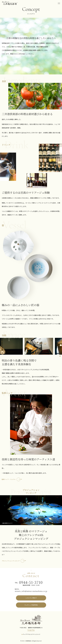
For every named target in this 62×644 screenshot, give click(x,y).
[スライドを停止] (60, 356)
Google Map (31, 630)
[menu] (59, 3)
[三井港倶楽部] (31, 620)
